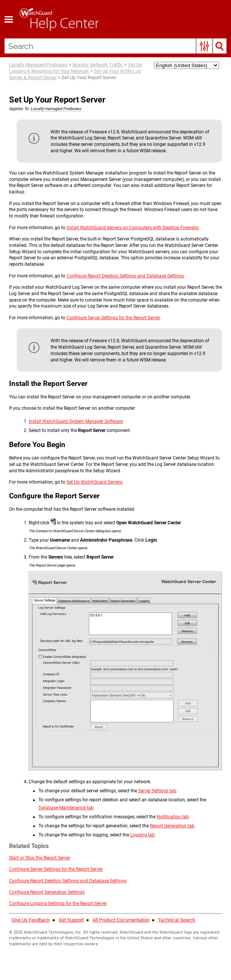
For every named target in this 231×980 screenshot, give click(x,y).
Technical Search (177, 920)
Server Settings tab (157, 791)
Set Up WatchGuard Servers (94, 482)
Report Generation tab (172, 826)
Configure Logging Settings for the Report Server (58, 903)
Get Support (71, 920)
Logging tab (142, 835)
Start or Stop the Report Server (40, 858)
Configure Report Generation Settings (47, 892)
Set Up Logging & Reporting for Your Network (75, 68)
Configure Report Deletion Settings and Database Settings (125, 276)
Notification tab (173, 817)
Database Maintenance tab (66, 808)
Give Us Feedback (31, 920)
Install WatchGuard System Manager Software (76, 421)
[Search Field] (115, 46)
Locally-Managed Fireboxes (38, 65)
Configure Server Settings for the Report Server (113, 318)
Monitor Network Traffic (98, 65)
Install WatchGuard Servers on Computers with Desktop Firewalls (132, 228)
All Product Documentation (121, 920)
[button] (204, 46)
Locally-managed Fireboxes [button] (56, 109)
